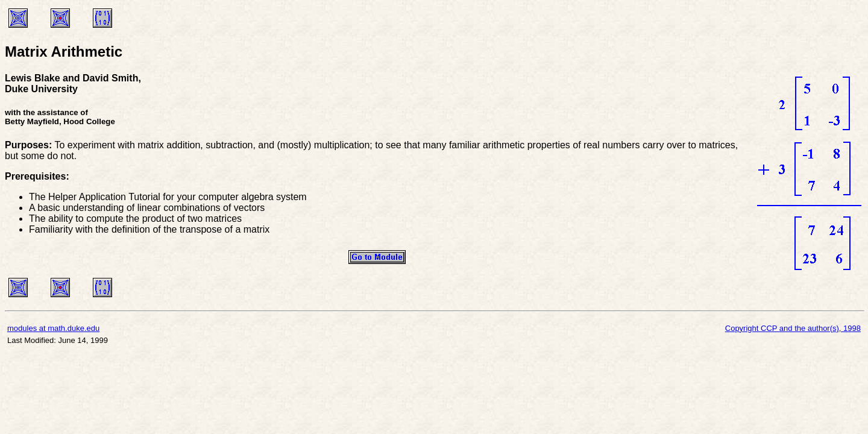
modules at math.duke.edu (53, 328)
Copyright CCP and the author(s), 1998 (793, 328)
